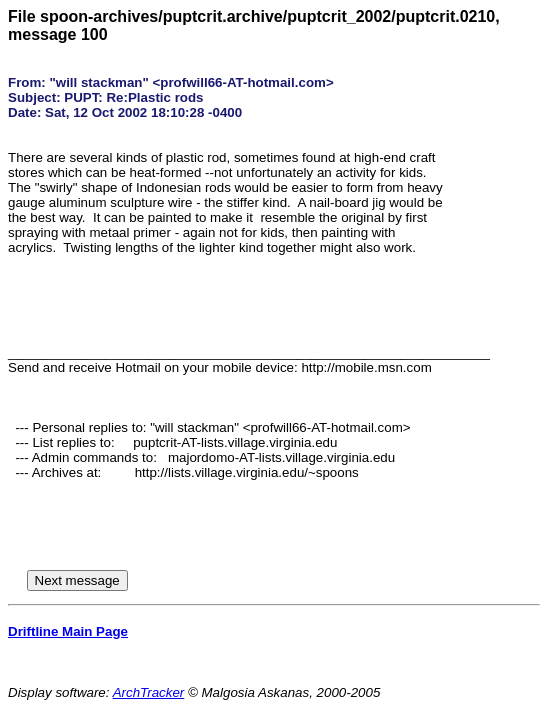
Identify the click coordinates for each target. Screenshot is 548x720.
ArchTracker (149, 692)
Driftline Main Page (68, 631)
